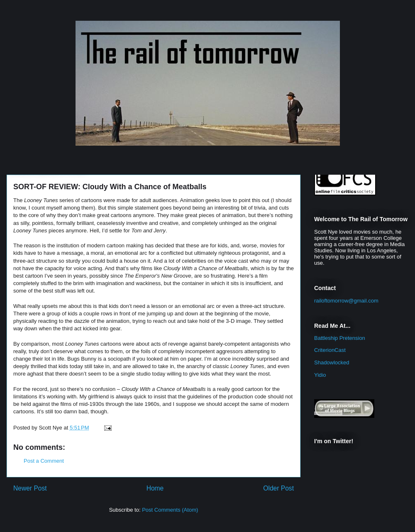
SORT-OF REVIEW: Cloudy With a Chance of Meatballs (110, 187)
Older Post (278, 488)
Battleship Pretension (340, 338)
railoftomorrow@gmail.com (346, 301)
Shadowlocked (332, 362)
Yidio (320, 375)
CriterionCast (330, 350)
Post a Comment (44, 461)
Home (155, 488)
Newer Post (30, 488)
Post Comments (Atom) (170, 510)
